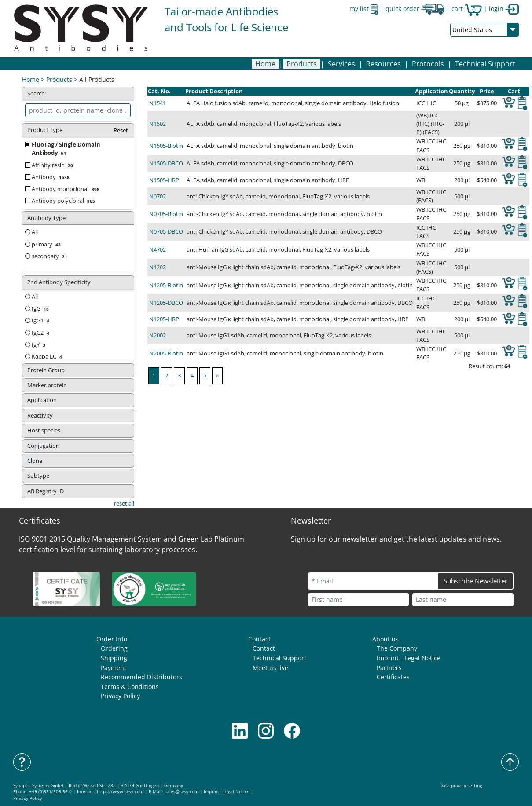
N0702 (158, 196)
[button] (302, 64)
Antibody (51, 177)
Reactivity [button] (40, 415)
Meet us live (270, 668)
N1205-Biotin (166, 285)
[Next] (217, 376)
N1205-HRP (164, 319)
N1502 (158, 124)
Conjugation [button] (43, 446)
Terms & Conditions (130, 687)
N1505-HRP (164, 180)
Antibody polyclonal (64, 201)
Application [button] (42, 400)
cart (467, 9)
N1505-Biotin (166, 146)
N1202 (158, 267)
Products (59, 79)
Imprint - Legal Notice (409, 658)
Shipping (114, 658)
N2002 (158, 335)
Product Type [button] (78, 130)
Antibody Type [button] (46, 218)
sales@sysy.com (182, 792)
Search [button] (36, 93)
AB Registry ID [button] (46, 491)
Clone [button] (35, 461)
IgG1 (41, 320)
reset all (124, 503)
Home (265, 64)
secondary (50, 256)
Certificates (393, 677)
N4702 (158, 249)
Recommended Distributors (141, 677)
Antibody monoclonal (66, 189)
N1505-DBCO (166, 163)
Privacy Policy (120, 696)
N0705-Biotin (166, 214)
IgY (39, 344)
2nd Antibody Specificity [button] (59, 282)
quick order (415, 9)
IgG (41, 308)
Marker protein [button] (47, 385)
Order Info (112, 639)
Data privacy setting (461, 786)
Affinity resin (53, 165)
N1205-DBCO (166, 303)
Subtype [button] (38, 476)
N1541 (158, 103)
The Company (397, 648)
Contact (259, 639)
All (31, 232)
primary (47, 244)
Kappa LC (48, 356)
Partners (389, 668)
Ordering (114, 648)
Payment (114, 668)
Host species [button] (44, 430)
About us (385, 639)
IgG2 (41, 333)
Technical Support (485, 64)
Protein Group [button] (46, 370)
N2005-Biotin (166, 353)
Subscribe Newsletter (475, 581)
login (504, 9)
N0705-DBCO (166, 231)
